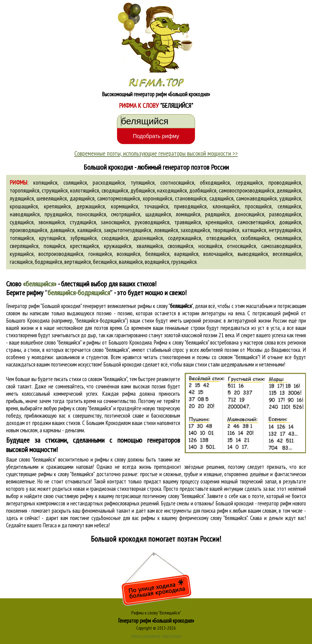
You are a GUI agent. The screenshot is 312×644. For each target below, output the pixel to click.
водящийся (157, 262)
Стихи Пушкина (172, 636)
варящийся (186, 254)
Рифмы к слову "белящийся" (156, 613)
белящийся (157, 254)
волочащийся (218, 254)
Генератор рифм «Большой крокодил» (156, 621)
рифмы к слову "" (165, 306)
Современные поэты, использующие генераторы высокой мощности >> (156, 153)
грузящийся (184, 262)
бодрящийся (48, 262)
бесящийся (105, 262)
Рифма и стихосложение (145, 636)
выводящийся (253, 254)
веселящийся (287, 254)
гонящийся (100, 254)
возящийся (128, 254)
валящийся (131, 262)
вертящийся (78, 262)
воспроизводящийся (61, 254)
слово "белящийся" (111, 350)
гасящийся (21, 262)
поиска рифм (215, 511)
